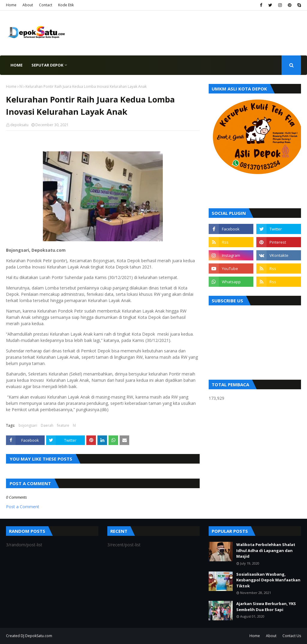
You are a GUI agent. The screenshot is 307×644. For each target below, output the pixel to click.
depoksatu (19, 125)
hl (21, 86)
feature (63, 425)
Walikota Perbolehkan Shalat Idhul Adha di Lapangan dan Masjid (266, 550)
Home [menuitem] (16, 65)
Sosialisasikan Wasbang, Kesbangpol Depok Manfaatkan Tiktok (268, 580)
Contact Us (292, 636)
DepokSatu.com (39, 636)
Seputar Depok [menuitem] (47, 65)
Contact (46, 5)
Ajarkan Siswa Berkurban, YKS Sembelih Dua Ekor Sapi (266, 607)
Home (11, 5)
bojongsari (28, 425)
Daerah (47, 425)
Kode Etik (66, 5)
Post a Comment (23, 507)
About (28, 5)
